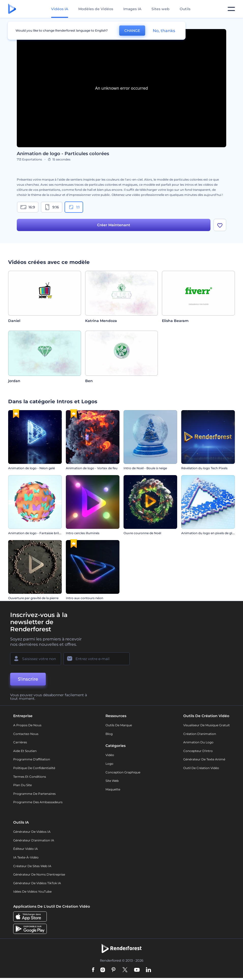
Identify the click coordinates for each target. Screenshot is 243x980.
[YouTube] (137, 970)
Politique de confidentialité (34, 768)
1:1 (74, 207)
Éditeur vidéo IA (26, 849)
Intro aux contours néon (85, 598)
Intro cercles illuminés (83, 533)
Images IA (132, 9)
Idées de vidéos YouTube (32, 891)
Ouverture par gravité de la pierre (33, 598)
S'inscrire (28, 679)
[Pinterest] (113, 970)
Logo (109, 764)
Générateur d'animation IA (34, 840)
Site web (112, 781)
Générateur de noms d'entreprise (39, 874)
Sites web (161, 9)
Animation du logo (198, 742)
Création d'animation (200, 734)
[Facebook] (93, 970)
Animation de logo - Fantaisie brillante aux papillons (48, 533)
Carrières (20, 742)
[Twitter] (125, 970)
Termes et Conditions (30, 777)
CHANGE (132, 31)
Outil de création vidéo (201, 768)
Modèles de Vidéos (96, 9)
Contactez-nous (26, 734)
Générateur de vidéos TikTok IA (37, 883)
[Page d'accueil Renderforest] (12, 9)
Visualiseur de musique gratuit (207, 725)
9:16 (52, 207)
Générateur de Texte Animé (204, 759)
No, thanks (164, 31)
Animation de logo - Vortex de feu (92, 468)
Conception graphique (123, 772)
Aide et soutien (25, 751)
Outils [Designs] (185, 9)
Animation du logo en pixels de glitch (210, 533)
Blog (109, 734)
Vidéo (110, 755)
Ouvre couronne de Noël (142, 533)
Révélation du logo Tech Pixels (204, 468)
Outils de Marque (119, 725)
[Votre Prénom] (36, 659)
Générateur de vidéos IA (32, 832)
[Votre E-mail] (97, 659)
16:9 (28, 207)
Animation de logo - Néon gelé (32, 468)
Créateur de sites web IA (32, 866)
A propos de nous (27, 725)
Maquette (113, 789)
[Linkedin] (148, 970)
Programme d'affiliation (32, 759)
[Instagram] (103, 970)
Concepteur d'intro (198, 751)
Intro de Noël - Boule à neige (145, 468)
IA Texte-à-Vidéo (26, 857)
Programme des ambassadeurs (38, 802)
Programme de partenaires (34, 794)
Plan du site (22, 785)
